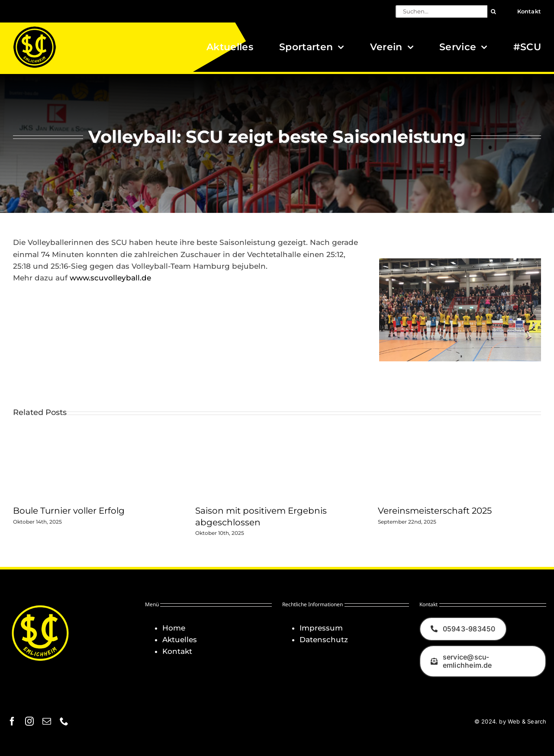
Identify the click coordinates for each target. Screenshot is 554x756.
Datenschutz (324, 640)
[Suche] (494, 11)
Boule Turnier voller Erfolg (69, 511)
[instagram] (29, 721)
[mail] (47, 721)
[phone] (64, 721)
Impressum (321, 628)
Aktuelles (180, 640)
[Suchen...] (441, 11)
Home (174, 628)
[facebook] (12, 721)
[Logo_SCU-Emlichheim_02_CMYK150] (35, 29)
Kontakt (177, 651)
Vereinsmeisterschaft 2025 (435, 511)
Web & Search (527, 721)
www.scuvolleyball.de (110, 278)
